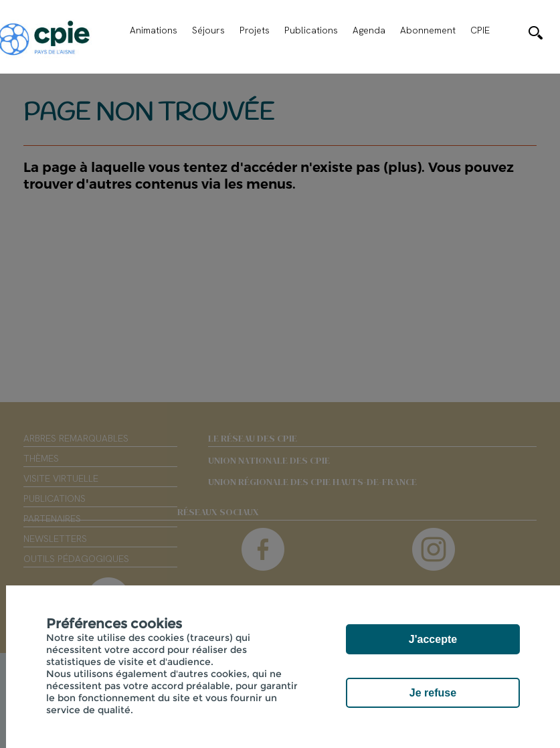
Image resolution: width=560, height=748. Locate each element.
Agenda (369, 30)
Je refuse (433, 693)
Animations (154, 30)
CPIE (480, 30)
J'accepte (433, 639)
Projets (255, 30)
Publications (311, 30)
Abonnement (428, 30)
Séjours (208, 30)
